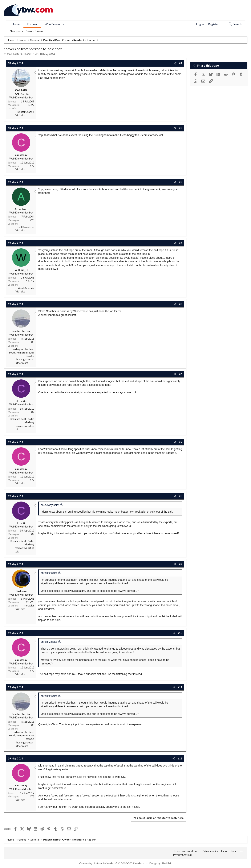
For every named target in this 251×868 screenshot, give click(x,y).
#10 (180, 633)
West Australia (26, 288)
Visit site (20, 115)
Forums (32, 24)
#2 (181, 128)
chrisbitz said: (49, 573)
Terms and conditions (187, 851)
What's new (52, 24)
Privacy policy (210, 851)
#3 (181, 182)
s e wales (29, 606)
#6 (181, 374)
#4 (181, 243)
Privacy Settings (183, 855)
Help (224, 851)
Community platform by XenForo (114, 863)
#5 (181, 304)
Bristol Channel (26, 112)
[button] (64, 24)
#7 (181, 442)
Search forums (34, 31)
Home (16, 24)
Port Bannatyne (26, 227)
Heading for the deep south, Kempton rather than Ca (22, 353)
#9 (181, 564)
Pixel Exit (167, 863)
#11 (180, 687)
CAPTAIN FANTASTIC (21, 54)
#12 (180, 758)
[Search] (235, 24)
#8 (181, 496)
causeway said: (50, 505)
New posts (16, 31)
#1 (181, 63)
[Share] (175, 63)
